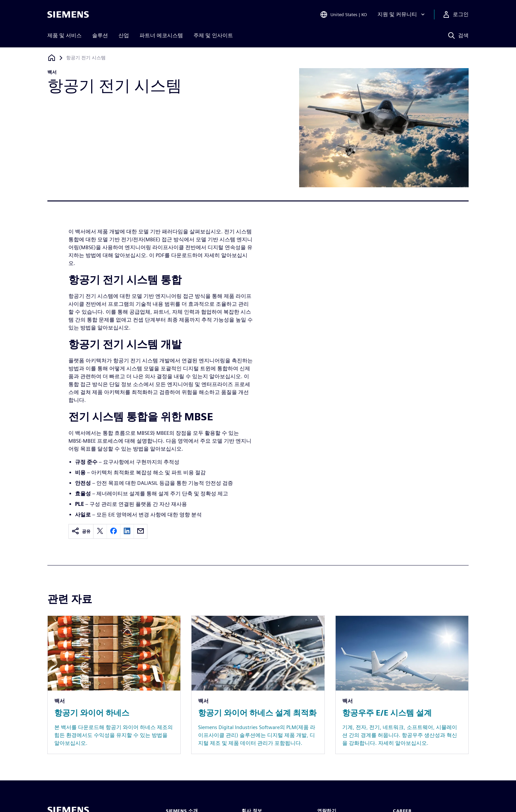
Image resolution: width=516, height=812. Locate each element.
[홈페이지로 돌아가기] (52, 58)
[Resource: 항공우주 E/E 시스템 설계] (402, 685)
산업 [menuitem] (124, 35)
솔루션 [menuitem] (100, 35)
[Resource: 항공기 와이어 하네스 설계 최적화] (258, 685)
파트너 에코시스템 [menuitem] (161, 35)
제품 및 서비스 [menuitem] (64, 35)
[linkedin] (127, 531)
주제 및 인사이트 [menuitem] (213, 35)
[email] (141, 531)
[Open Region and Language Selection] (343, 14)
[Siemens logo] (68, 14)
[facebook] (114, 531)
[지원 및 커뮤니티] (402, 14)
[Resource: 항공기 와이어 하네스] (114, 685)
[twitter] (100, 531)
